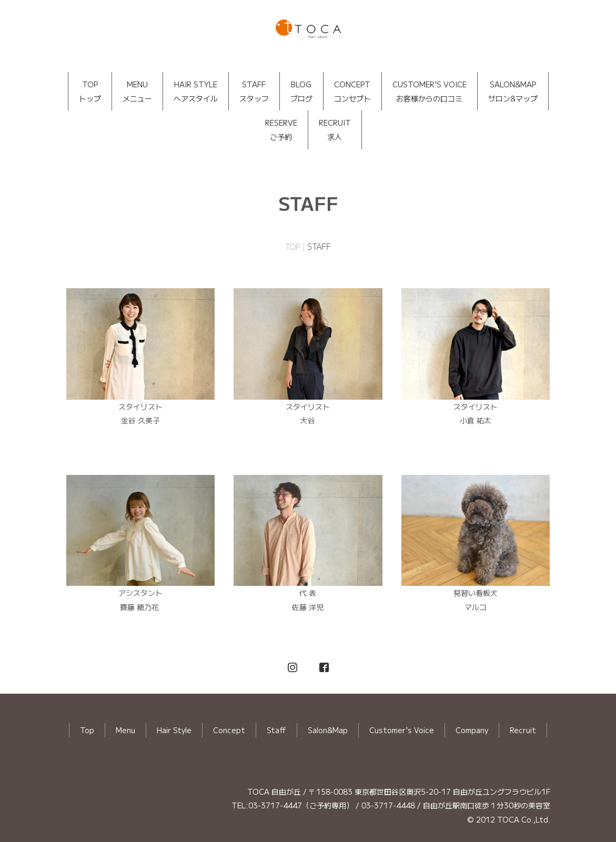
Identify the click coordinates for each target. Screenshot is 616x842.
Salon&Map (328, 730)
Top (87, 730)
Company (472, 730)
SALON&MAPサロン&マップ (513, 91)
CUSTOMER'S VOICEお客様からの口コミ (430, 91)
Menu (125, 730)
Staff (276, 730)
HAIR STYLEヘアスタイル (196, 91)
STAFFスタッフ (254, 91)
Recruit (523, 730)
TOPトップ (90, 91)
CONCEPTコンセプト (352, 91)
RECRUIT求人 (335, 130)
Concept (229, 730)
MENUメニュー (137, 91)
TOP (293, 247)
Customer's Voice (402, 730)
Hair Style (174, 730)
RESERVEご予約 (281, 130)
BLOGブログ (301, 91)
